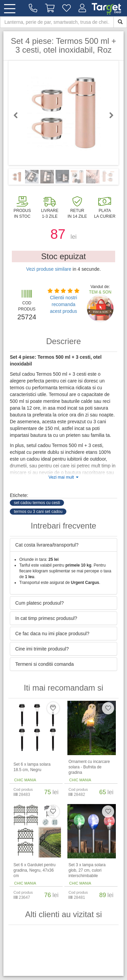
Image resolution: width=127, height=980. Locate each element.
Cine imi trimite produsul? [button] (42, 649)
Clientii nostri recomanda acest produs (63, 304)
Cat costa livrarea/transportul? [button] (47, 545)
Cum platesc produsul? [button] (39, 603)
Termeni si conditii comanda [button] (45, 664)
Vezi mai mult (63, 477)
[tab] (63, 545)
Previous (19, 115)
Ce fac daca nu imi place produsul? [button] (52, 634)
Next (108, 115)
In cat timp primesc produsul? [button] (46, 618)
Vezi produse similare (49, 269)
